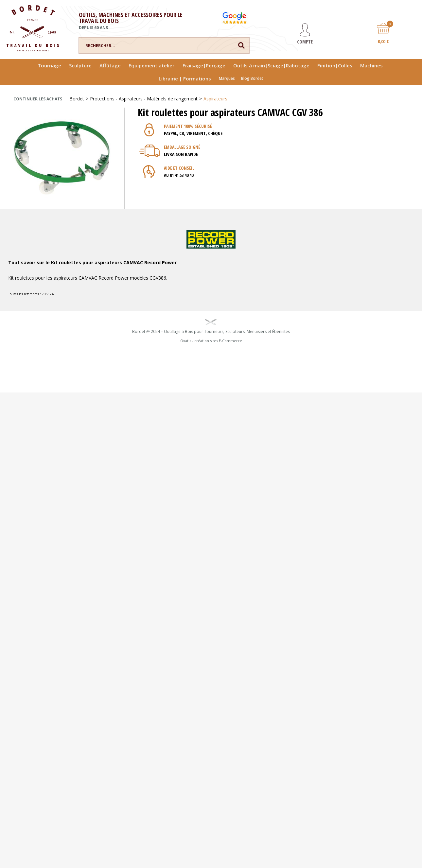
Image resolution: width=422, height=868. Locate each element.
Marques (227, 78)
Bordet (77, 99)
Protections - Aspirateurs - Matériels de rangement (144, 99)
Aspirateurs (215, 99)
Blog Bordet (252, 78)
